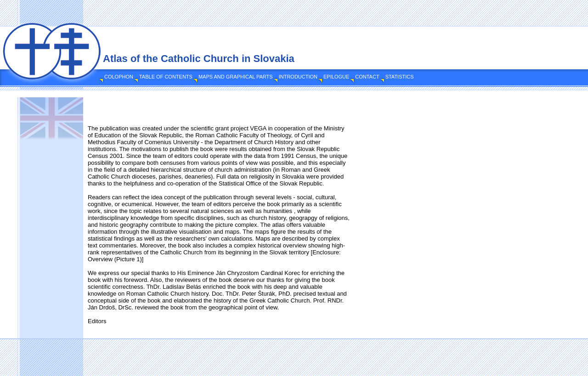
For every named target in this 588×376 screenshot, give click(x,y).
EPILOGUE (336, 77)
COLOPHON (119, 77)
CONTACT (367, 77)
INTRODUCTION (298, 77)
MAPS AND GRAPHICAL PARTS (236, 77)
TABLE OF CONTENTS (166, 77)
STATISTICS (400, 77)
